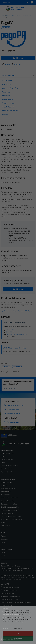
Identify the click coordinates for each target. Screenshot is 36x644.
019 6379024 (9, 330)
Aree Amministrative (8, 453)
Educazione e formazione (9, 504)
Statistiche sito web (7, 621)
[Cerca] (31, 9)
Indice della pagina (18, 75)
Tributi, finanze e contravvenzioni (12, 519)
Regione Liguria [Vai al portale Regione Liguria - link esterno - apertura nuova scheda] (7, 3)
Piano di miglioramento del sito (11, 618)
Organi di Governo (7, 460)
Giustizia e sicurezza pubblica (10, 507)
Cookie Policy (5, 608)
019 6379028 (9, 332)
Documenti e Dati (7, 472)
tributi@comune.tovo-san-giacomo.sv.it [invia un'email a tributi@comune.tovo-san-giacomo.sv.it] (16, 334)
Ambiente (4, 485)
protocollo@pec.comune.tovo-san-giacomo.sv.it (20, 577)
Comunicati (5, 539)
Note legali (5, 612)
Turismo (4, 522)
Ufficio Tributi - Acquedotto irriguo (14, 348)
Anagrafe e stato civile (8, 489)
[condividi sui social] (6, 64)
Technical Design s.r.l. (14, 639)
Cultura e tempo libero (8, 501)
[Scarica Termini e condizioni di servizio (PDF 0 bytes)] (17, 311)
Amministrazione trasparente (10, 596)
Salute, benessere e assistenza (11, 516)
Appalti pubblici (6, 492)
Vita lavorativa (6, 525)
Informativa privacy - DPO (9, 599)
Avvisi (3, 542)
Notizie (3, 536)
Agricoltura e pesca (7, 482)
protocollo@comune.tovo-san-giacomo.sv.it (19, 575)
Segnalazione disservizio (9, 590)
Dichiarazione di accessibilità (10, 615)
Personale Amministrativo (9, 466)
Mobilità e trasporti (7, 513)
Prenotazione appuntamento (10, 587)
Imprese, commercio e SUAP (10, 510)
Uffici (3, 457)
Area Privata (5, 628)
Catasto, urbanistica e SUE (10, 498)
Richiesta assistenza (8, 593)
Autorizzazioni (6, 495)
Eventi (3, 556)
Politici (3, 463)
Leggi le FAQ (5, 584)
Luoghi (3, 553)
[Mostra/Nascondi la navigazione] (4, 8)
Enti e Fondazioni (7, 469)
